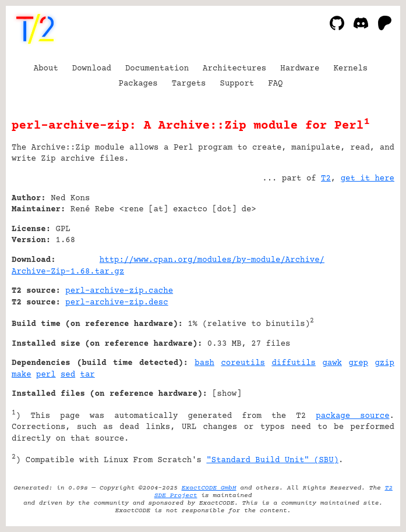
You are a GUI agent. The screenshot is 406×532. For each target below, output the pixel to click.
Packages (138, 84)
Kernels (350, 69)
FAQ (275, 84)
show (227, 394)
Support (237, 84)
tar (88, 375)
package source (352, 416)
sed (68, 375)
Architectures (234, 69)
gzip (384, 363)
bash (204, 363)
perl (46, 375)
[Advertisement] (359, 269)
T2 (326, 179)
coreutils (243, 363)
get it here (368, 179)
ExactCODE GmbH (209, 488)
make (22, 375)
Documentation (157, 69)
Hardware (300, 69)
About (46, 69)
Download (92, 69)
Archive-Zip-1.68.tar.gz (68, 272)
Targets (189, 84)
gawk (332, 363)
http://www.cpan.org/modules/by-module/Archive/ (212, 260)
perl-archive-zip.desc (116, 303)
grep (358, 363)
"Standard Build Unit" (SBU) (272, 460)
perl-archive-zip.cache (119, 291)
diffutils (294, 363)
